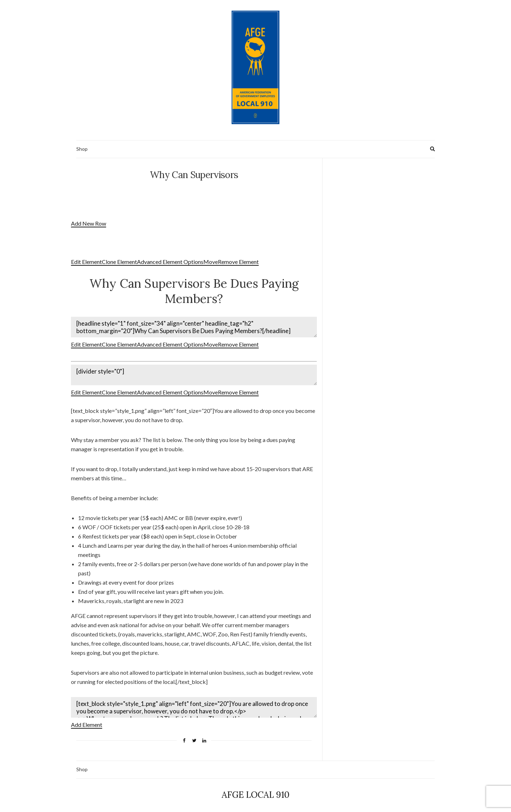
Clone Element (119, 262)
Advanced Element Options (170, 262)
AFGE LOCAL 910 (256, 791)
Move (211, 262)
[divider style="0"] (194, 373)
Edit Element (86, 262)
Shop (82, 149)
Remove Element (238, 262)
